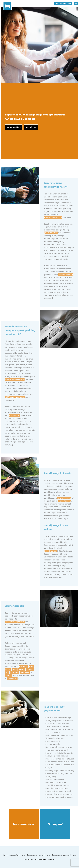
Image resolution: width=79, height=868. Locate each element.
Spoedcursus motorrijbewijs (38, 855)
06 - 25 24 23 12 (63, 3)
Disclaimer (28, 859)
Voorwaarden (40, 859)
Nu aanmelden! (24, 824)
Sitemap (52, 859)
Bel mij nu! (55, 824)
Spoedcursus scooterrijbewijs (64, 855)
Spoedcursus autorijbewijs (14, 855)
